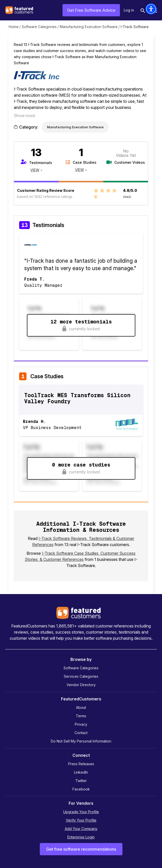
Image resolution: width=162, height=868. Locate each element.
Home (14, 27)
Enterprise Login (81, 837)
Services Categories (81, 676)
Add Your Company (81, 829)
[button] (151, 9)
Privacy (81, 724)
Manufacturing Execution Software (89, 27)
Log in (129, 10)
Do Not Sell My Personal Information (81, 741)
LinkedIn (81, 772)
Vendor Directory (81, 685)
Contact (81, 733)
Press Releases (81, 764)
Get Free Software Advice (91, 10)
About (81, 707)
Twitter (81, 781)
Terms (81, 716)
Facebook (81, 789)
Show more (24, 116)
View (35, 170)
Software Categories (39, 27)
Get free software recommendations (81, 849)
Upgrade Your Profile (81, 812)
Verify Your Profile (81, 820)
